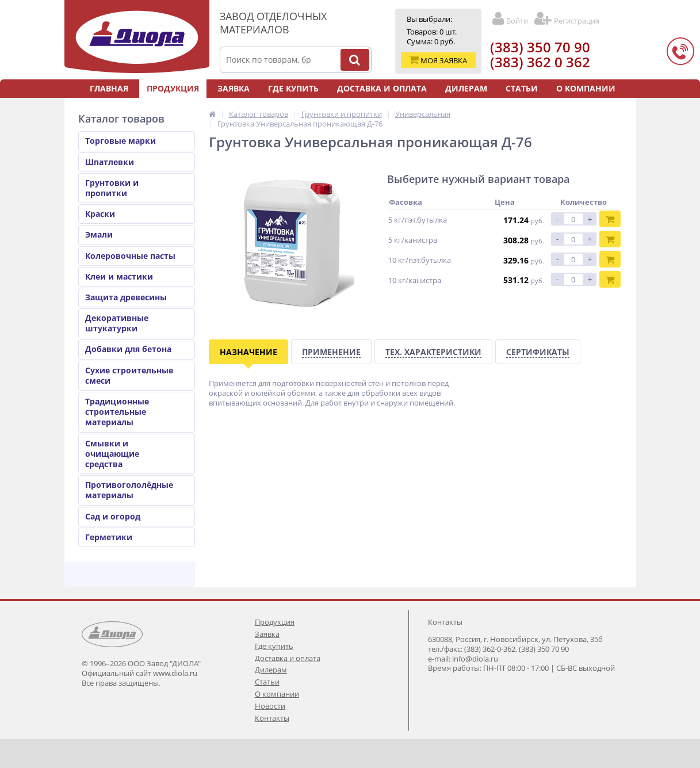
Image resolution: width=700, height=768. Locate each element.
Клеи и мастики (119, 276)
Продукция (173, 88)
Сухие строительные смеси (129, 375)
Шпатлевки (110, 162)
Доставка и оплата (382, 88)
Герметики (109, 537)
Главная (109, 88)
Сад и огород (113, 516)
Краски (100, 214)
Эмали (99, 234)
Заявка (234, 88)
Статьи (522, 88)
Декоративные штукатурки (117, 323)
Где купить (293, 88)
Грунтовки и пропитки (112, 188)
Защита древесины (126, 297)
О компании (586, 88)
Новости (322, 107)
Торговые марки (121, 141)
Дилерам (466, 88)
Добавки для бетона (128, 349)
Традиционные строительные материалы (117, 412)
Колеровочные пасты (130, 256)
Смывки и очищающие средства (112, 454)
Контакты (383, 107)
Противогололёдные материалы (129, 490)
